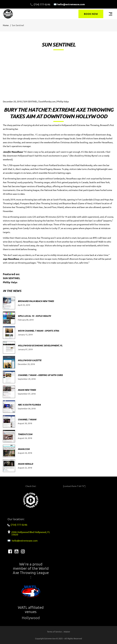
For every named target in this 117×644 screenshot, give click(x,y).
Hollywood (31, 618)
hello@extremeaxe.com (25, 540)
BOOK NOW (91, 14)
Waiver (67, 632)
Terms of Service (54, 632)
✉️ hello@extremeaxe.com (69, 4)
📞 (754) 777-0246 (40, 4)
